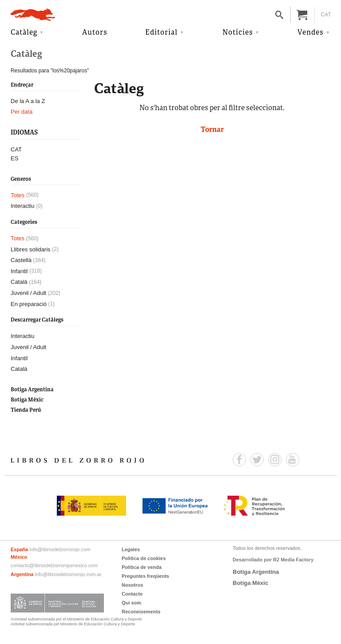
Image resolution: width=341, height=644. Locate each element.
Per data (22, 112)
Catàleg (24, 33)
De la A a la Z (28, 101)
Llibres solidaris (31, 249)
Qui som (131, 603)
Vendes (311, 33)
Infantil (19, 271)
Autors (95, 33)
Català (19, 282)
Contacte (132, 594)
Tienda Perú (26, 410)
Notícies (238, 33)
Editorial (161, 33)
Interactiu (22, 206)
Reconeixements (141, 612)
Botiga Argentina (32, 390)
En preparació (29, 304)
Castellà (21, 260)
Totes (18, 195)
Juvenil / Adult (28, 293)
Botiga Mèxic (27, 400)
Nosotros (132, 585)
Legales (131, 549)
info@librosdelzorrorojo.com (60, 549)
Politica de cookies (144, 558)
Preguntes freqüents (145, 576)
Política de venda (142, 567)
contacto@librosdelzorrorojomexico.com (54, 565)
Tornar (212, 130)
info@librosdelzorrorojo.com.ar (68, 574)
